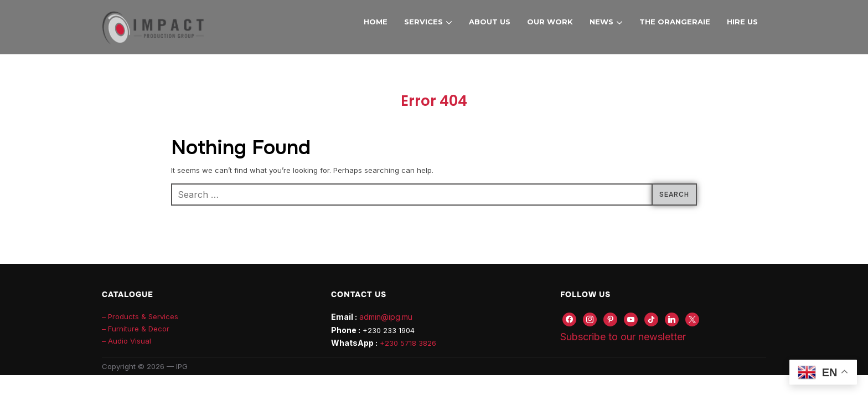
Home (376, 22)
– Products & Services (140, 316)
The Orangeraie (675, 22)
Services (423, 22)
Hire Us (742, 22)
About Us (490, 22)
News (601, 22)
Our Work (550, 22)
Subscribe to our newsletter (623, 337)
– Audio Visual (126, 341)
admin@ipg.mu (386, 317)
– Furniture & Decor (136, 329)
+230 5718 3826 (408, 343)
